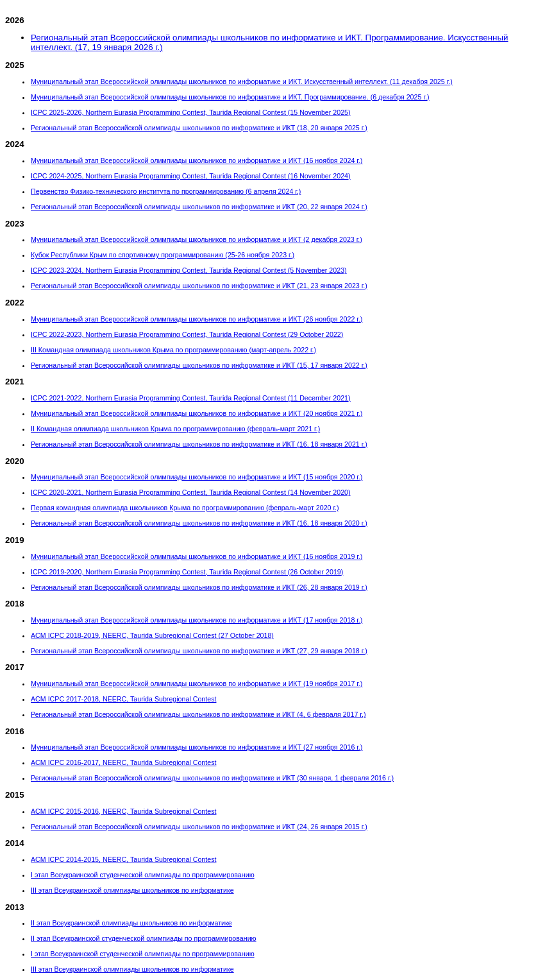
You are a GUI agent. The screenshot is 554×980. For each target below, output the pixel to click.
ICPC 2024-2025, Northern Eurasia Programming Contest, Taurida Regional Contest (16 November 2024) (191, 176)
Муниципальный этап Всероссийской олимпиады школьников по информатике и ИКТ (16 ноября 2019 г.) (197, 556)
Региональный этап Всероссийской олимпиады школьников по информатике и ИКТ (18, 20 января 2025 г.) (199, 128)
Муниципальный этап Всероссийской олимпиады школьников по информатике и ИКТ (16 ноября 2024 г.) (197, 160)
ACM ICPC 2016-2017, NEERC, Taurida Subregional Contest (123, 762)
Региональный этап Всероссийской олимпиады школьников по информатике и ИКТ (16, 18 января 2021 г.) (199, 444)
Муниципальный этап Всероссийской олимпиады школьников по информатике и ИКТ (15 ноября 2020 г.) (197, 477)
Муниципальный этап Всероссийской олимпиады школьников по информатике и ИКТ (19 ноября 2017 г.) (197, 683)
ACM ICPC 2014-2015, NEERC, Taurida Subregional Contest (123, 859)
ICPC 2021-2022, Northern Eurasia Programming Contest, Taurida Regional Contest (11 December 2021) (191, 398)
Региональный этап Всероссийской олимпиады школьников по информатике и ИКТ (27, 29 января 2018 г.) (199, 651)
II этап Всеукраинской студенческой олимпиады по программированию (144, 938)
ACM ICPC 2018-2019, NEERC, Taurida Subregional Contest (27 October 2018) (152, 635)
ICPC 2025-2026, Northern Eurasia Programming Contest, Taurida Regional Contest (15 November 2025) (191, 112)
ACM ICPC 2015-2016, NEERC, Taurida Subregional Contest (123, 811)
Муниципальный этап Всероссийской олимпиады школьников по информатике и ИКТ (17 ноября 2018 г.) (197, 620)
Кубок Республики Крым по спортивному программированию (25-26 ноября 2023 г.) (163, 255)
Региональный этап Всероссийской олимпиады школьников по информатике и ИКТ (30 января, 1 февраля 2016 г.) (212, 778)
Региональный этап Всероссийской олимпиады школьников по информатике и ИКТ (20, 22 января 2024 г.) (199, 207)
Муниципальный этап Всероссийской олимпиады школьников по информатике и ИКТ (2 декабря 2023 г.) (197, 239)
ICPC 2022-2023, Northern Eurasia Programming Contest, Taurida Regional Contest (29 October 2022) (187, 334)
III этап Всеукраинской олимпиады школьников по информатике (132, 890)
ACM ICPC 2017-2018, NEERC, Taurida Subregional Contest (123, 699)
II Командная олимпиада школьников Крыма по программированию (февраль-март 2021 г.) (175, 429)
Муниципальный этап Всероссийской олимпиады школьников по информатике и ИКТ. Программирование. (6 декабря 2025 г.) (230, 97)
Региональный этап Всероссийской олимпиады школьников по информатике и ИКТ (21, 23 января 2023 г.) (199, 286)
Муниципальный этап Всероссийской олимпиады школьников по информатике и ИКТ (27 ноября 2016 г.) (197, 747)
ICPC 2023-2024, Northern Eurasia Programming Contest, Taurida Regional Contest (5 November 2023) (189, 270)
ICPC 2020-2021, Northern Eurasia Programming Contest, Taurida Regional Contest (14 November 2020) (191, 492)
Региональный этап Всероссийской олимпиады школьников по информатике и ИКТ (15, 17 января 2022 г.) (199, 365)
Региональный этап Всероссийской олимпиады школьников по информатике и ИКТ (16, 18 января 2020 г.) (199, 523)
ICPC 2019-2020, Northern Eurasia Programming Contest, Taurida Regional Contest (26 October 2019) (187, 572)
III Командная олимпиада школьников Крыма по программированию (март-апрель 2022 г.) (173, 350)
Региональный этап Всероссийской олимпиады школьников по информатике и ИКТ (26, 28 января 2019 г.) (199, 587)
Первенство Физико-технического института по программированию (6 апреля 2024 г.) (166, 191)
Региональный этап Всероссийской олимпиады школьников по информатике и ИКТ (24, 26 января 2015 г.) (199, 827)
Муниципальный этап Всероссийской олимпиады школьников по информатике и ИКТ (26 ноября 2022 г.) (197, 319)
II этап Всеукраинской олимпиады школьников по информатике (131, 923)
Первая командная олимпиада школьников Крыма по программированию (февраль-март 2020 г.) (185, 508)
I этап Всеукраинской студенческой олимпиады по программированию (143, 875)
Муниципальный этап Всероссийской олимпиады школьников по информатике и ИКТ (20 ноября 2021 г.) (197, 413)
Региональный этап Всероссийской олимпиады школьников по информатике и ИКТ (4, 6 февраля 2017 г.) (198, 714)
